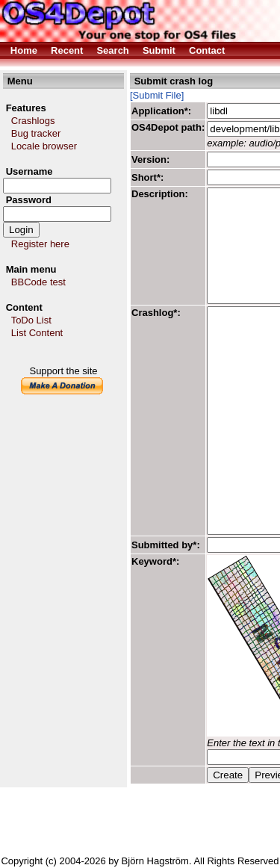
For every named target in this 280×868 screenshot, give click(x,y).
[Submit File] (157, 95)
